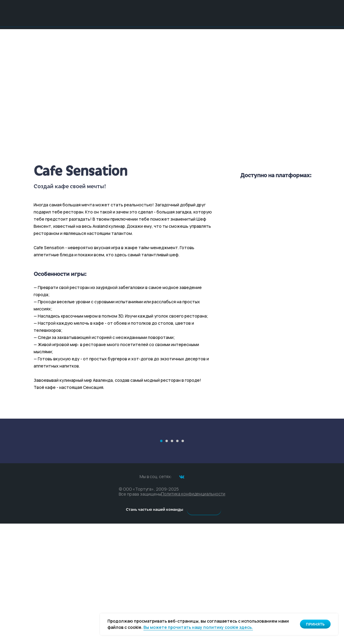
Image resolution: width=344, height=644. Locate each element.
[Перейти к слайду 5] (183, 561)
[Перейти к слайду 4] (177, 561)
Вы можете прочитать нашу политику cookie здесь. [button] (198, 627)
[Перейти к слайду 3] (172, 561)
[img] (172, 13)
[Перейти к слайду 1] (161, 561)
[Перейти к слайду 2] (167, 561)
